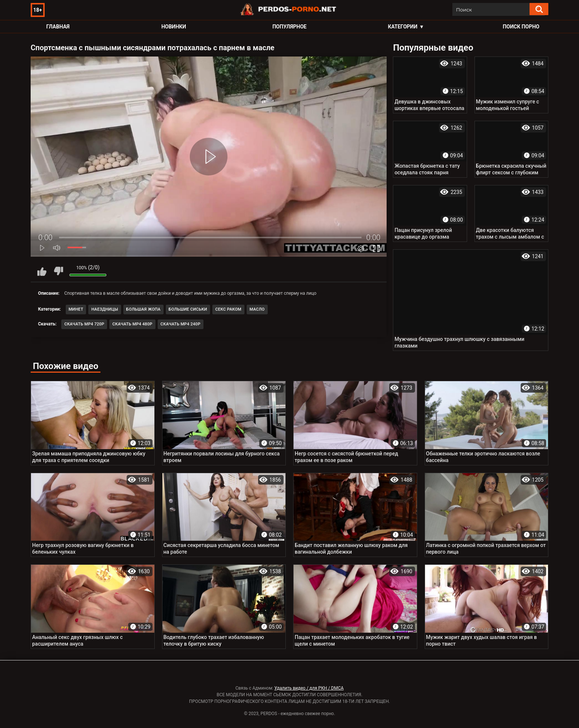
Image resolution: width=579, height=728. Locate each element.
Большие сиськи (188, 309)
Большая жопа (143, 309)
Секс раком (228, 309)
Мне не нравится (58, 271)
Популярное (290, 27)
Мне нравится (42, 271)
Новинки (174, 27)
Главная (58, 27)
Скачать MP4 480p (132, 324)
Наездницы (105, 309)
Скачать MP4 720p (84, 324)
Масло (257, 309)
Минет (76, 309)
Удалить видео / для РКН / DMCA (309, 688)
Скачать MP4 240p (181, 324)
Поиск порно (521, 27)
